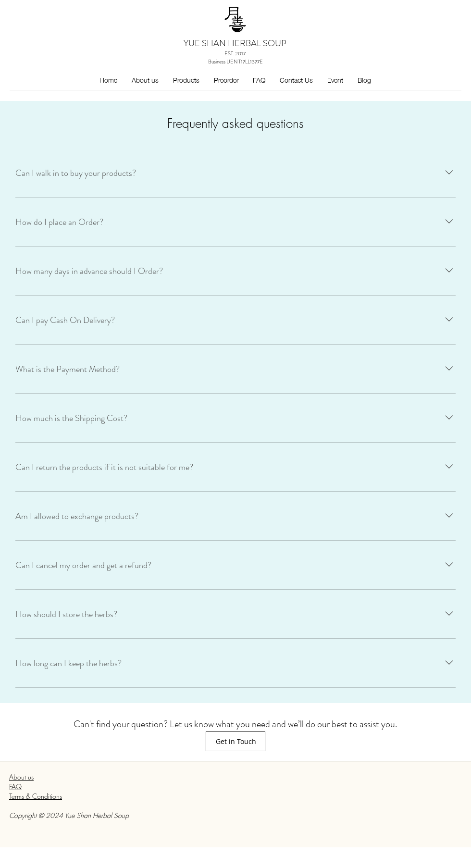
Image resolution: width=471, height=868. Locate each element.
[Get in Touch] (235, 741)
